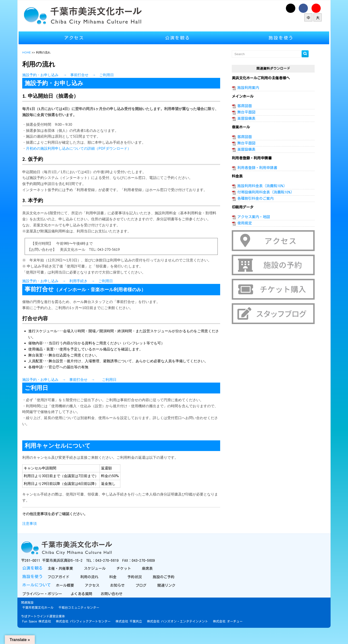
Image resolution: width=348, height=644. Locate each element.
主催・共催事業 (66, 580)
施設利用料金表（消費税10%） (260, 186)
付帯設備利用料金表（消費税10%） (263, 192)
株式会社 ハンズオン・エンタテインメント (184, 633)
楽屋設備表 (244, 118)
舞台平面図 (244, 112)
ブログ (147, 597)
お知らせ (124, 597)
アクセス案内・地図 (251, 217)
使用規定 (242, 223)
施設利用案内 (246, 88)
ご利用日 (113, 75)
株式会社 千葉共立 (136, 633)
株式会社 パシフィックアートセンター (90, 633)
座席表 (153, 580)
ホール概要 (71, 597)
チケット (130, 580)
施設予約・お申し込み (47, 293)
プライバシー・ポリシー (50, 605)
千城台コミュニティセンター (86, 619)
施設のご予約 (170, 588)
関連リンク (173, 597)
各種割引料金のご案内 (253, 198)
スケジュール (101, 580)
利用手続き (85, 293)
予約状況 (141, 588)
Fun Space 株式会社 (43, 633)
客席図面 (242, 106)
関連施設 (34, 614)
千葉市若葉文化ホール (45, 619)
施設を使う (277, 38)
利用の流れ (95, 588)
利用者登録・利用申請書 (255, 168)
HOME (33, 52)
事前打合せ (86, 75)
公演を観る (178, 38)
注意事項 (36, 535)
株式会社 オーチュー (235, 633)
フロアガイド (65, 588)
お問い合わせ (119, 605)
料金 (119, 588)
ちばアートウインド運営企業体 (50, 628)
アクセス (79, 38)
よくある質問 (89, 605)
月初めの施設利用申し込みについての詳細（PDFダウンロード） (85, 148)
